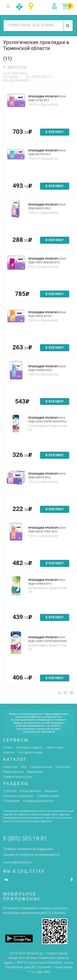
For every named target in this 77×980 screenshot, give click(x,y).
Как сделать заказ (30, 752)
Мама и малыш (13, 772)
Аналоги (9, 752)
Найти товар (54, 747)
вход (55, 6)
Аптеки (8, 747)
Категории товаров (29, 747)
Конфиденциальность (38, 801)
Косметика (63, 767)
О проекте (10, 791)
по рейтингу (40, 77)
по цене (12, 77)
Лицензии (51, 791)
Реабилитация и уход (17, 777)
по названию (18, 80)
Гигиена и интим (41, 767)
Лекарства (10, 767)
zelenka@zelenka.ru (17, 862)
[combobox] (33, 25)
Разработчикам (48, 796)
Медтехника (35, 772)
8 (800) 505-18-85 (25, 838)
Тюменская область (32, 6)
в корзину (55, 132)
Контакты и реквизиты (18, 796)
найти (68, 26)
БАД (24, 767)
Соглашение (11, 801)
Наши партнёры (30, 791)
